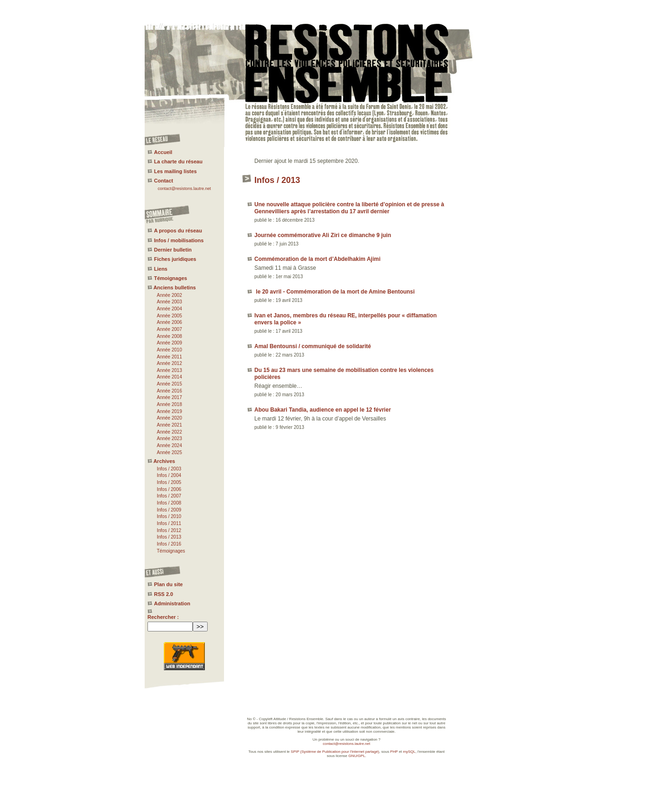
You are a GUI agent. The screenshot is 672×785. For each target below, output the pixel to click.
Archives (164, 461)
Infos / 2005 (169, 482)
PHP (394, 752)
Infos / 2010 (169, 516)
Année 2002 (169, 295)
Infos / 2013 (169, 537)
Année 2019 (169, 411)
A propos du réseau (178, 231)
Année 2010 (169, 350)
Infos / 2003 (169, 469)
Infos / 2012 (169, 530)
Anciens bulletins (175, 287)
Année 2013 (169, 370)
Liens (161, 269)
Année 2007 (169, 329)
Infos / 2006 (169, 489)
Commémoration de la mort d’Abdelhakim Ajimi (317, 259)
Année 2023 (169, 438)
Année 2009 (169, 343)
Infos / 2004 (169, 475)
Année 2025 (169, 452)
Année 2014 (169, 377)
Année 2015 (169, 384)
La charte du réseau (178, 161)
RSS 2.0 (164, 594)
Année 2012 (169, 363)
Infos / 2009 (169, 510)
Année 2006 (169, 322)
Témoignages (171, 278)
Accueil (163, 152)
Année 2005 (169, 316)
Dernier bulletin (173, 250)
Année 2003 (169, 302)
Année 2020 (169, 418)
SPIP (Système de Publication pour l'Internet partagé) (335, 752)
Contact (164, 181)
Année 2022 (169, 432)
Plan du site (168, 584)
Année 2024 (169, 445)
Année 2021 (169, 425)
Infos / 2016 (169, 544)
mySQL (409, 752)
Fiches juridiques (175, 259)
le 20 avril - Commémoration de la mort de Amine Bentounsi (335, 292)
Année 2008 (169, 336)
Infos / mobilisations (179, 240)
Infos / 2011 (169, 523)
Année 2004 (169, 309)
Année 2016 (169, 391)
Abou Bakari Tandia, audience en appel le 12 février (323, 410)
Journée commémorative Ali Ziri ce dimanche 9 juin (323, 235)
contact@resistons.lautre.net (184, 189)
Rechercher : (163, 617)
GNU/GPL (357, 756)
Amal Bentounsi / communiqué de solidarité (313, 346)
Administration (172, 603)
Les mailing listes (175, 171)
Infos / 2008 (169, 503)
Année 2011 (169, 357)
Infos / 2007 (169, 496)
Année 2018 (169, 404)
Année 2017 (169, 397)
